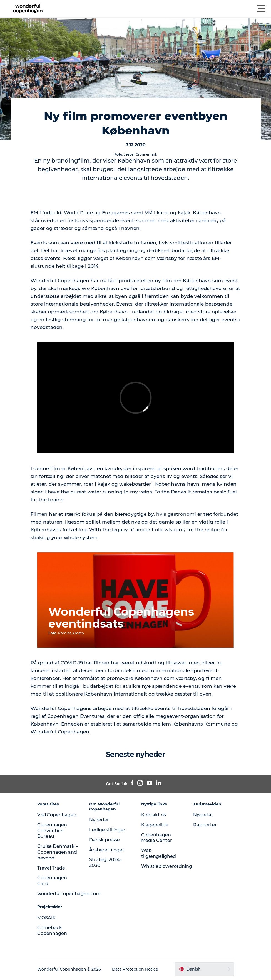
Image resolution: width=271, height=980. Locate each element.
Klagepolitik (155, 825)
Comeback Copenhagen (52, 930)
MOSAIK (47, 918)
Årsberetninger (107, 850)
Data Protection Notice (135, 969)
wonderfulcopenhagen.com (69, 894)
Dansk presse (105, 840)
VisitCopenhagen (57, 815)
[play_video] (136, 398)
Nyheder (99, 820)
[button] (161, 9)
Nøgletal (203, 815)
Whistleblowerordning (167, 866)
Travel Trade (51, 868)
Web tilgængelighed (159, 853)
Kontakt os (154, 815)
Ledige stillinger (107, 830)
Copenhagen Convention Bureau (52, 831)
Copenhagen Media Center (157, 838)
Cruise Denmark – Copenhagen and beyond (58, 852)
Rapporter (205, 825)
